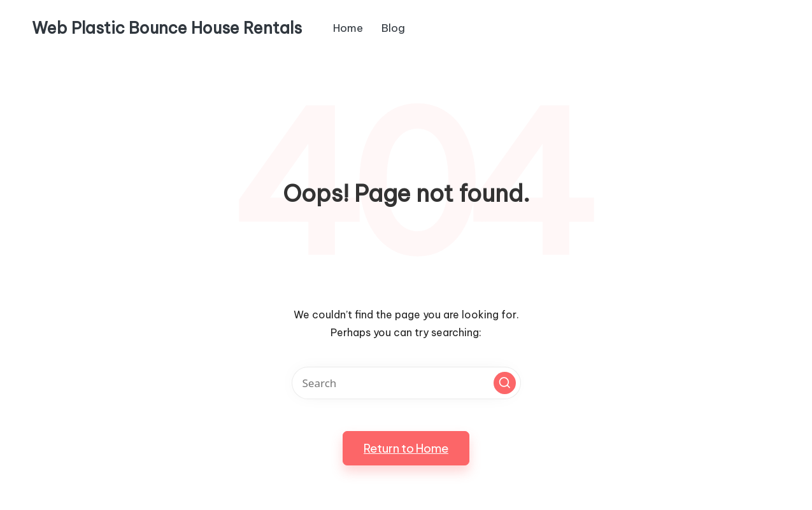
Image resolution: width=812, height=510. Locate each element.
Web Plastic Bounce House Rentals (167, 29)
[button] (505, 383)
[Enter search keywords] (406, 383)
